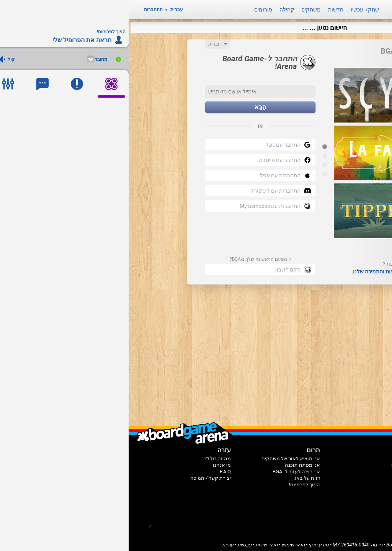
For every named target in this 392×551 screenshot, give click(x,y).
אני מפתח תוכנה (174, 462)
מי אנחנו (93, 462)
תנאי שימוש (164, 542)
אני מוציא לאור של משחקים (162, 456)
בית (277, 456)
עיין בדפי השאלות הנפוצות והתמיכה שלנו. (269, 269)
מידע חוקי (190, 542)
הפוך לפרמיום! (176, 482)
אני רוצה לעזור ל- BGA (168, 469)
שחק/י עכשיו (236, 8)
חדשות (207, 8)
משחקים (182, 8)
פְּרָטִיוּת (116, 542)
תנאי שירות (138, 542)
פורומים (135, 8)
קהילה (158, 8)
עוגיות (99, 542)
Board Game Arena (278, 542)
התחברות (25, 8)
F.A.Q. (96, 469)
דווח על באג (179, 475)
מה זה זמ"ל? (89, 456)
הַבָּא (132, 105)
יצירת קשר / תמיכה (82, 475)
